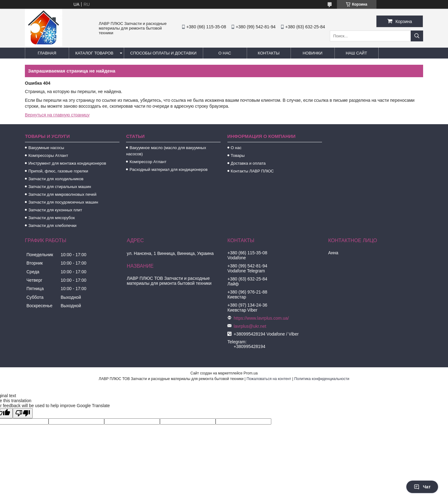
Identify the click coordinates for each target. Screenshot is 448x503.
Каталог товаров (94, 53)
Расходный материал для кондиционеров (168, 169)
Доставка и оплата (248, 163)
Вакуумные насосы (46, 148)
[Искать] (417, 36)
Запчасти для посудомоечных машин (63, 202)
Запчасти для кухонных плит (55, 210)
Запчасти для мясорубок (51, 218)
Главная (47, 53)
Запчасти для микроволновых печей (62, 194)
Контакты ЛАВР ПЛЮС (252, 171)
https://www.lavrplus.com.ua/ (261, 318)
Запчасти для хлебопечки (52, 226)
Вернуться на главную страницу (57, 115)
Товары (238, 155)
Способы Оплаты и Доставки (163, 53)
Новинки (313, 53)
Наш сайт (356, 53)
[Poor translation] (23, 413)
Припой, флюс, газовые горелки (58, 171)
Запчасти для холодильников (56, 179)
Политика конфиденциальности (322, 379)
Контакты (268, 53)
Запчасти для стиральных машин (60, 187)
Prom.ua (251, 373)
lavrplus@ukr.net (250, 326)
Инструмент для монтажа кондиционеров (67, 163)
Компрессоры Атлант (48, 155)
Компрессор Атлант (148, 162)
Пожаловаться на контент (269, 379)
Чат (422, 487)
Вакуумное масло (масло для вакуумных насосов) (166, 151)
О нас (225, 53)
